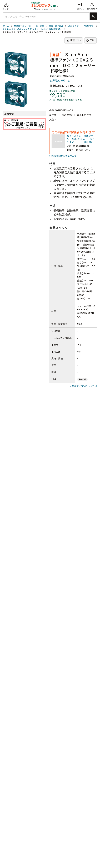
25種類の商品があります (64, 156)
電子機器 (40, 26)
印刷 (90, 41)
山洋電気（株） (58, 80)
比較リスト (74, 40)
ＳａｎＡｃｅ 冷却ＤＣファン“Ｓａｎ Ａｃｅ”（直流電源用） (33, 29)
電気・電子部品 (56, 26)
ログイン (81, 6)
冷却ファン (73, 26)
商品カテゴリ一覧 (22, 26)
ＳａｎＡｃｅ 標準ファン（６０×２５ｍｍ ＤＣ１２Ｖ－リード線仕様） (81, 139)
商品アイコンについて (83, 386)
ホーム (6, 26)
